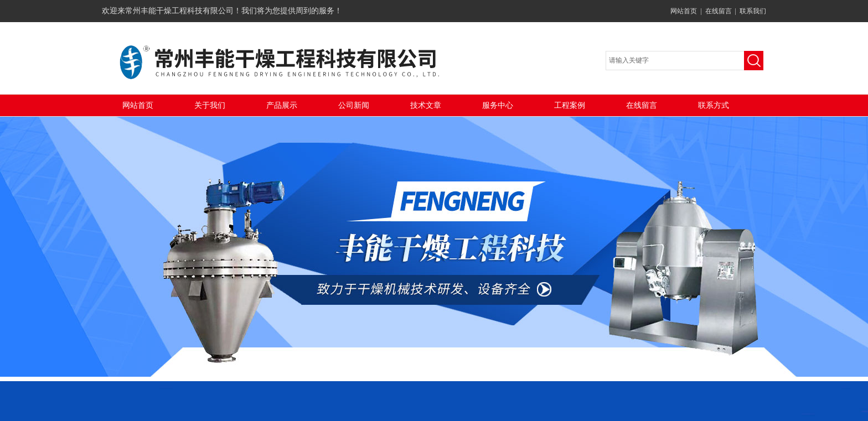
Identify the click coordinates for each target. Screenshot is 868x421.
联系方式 (714, 105)
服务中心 (498, 105)
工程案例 (570, 105)
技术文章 (426, 105)
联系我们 (753, 11)
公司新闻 (354, 105)
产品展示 (282, 105)
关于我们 (210, 105)
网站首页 (684, 11)
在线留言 (719, 11)
